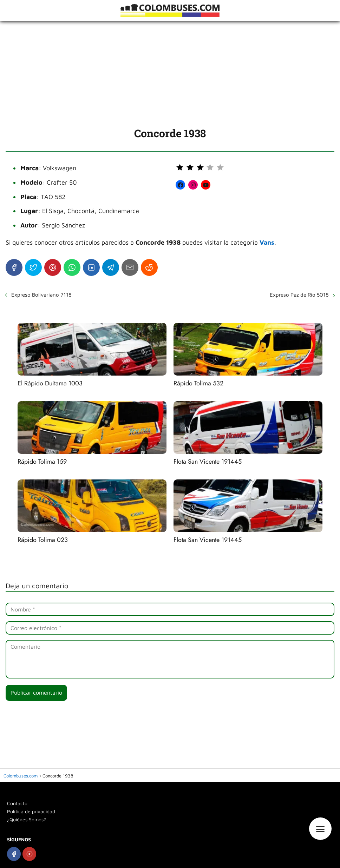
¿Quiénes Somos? (27, 819)
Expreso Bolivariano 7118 (41, 295)
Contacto (17, 803)
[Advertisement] (170, 74)
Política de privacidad (31, 811)
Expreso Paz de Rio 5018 (299, 295)
